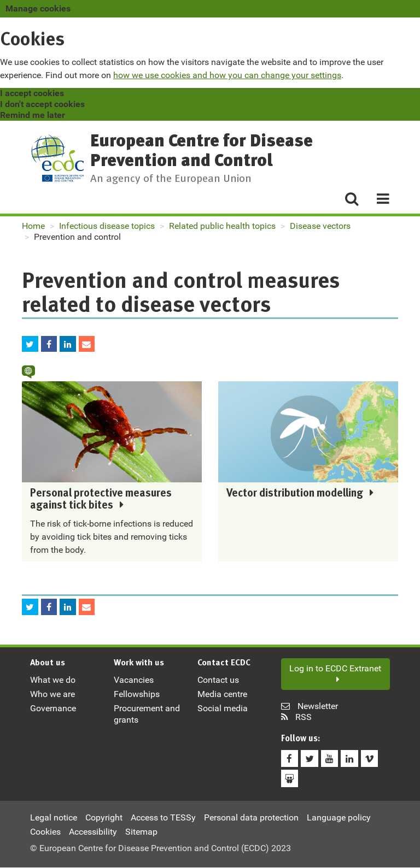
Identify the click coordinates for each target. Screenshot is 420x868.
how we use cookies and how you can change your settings (227, 75)
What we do (53, 682)
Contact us (218, 682)
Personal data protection (251, 817)
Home (33, 226)
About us (48, 665)
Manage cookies (38, 8)
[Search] (351, 199)
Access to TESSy (163, 817)
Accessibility (93, 832)
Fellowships (137, 696)
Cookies (45, 832)
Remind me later (33, 115)
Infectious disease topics (107, 226)
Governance (53, 711)
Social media (223, 711)
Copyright (104, 817)
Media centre (222, 696)
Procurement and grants (147, 717)
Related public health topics (222, 226)
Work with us (139, 665)
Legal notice (54, 817)
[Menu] (379, 199)
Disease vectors (320, 226)
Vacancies (134, 682)
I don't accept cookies (42, 104)
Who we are (52, 696)
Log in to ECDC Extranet (335, 675)
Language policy (339, 817)
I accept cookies (32, 93)
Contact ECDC (224, 665)
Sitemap (141, 832)
